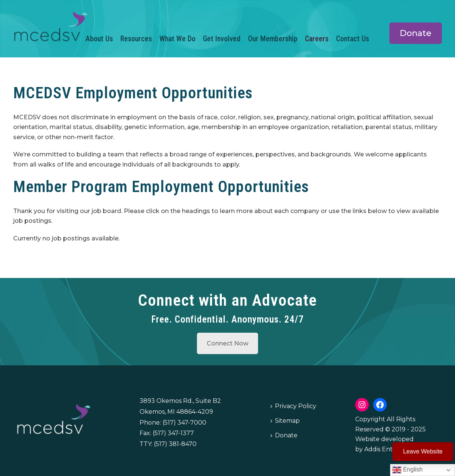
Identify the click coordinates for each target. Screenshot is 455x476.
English (408, 470)
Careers (317, 39)
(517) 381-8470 (175, 444)
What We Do (177, 39)
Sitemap (285, 421)
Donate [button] (416, 33)
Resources (136, 39)
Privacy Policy (293, 406)
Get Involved (222, 39)
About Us (99, 39)
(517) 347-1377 (173, 433)
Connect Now (227, 343)
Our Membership (273, 39)
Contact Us (353, 39)
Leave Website (423, 451)
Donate (284, 435)
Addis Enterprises (390, 449)
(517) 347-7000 (184, 423)
